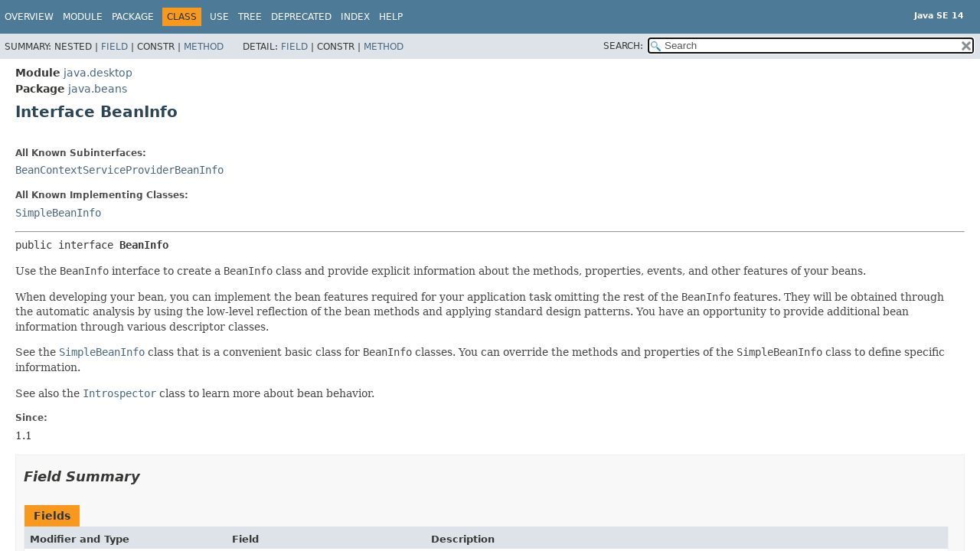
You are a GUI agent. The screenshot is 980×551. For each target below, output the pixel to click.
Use (219, 17)
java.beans (98, 89)
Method (204, 47)
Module (83, 17)
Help (391, 17)
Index (355, 17)
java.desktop (98, 73)
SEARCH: (623, 46)
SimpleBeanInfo (58, 213)
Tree (250, 17)
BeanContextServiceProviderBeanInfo (119, 170)
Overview (29, 17)
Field (114, 47)
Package (133, 17)
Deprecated (301, 17)
